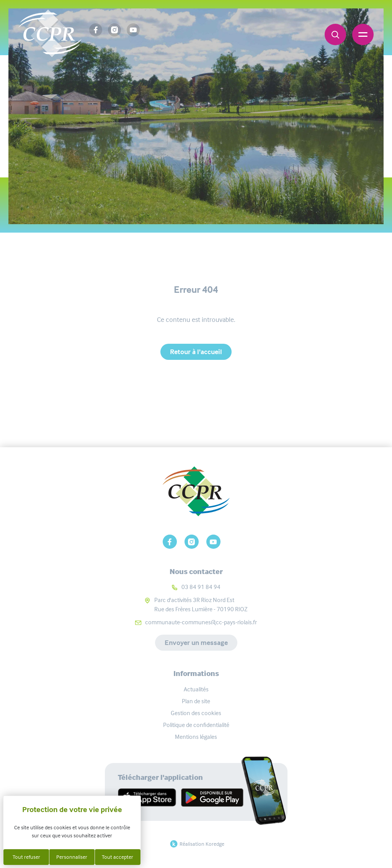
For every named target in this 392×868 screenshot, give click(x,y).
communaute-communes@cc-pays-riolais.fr (201, 622)
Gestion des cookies (196, 713)
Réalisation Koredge (196, 844)
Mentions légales (196, 737)
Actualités (196, 689)
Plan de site (196, 701)
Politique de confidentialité (196, 725)
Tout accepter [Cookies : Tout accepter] (118, 857)
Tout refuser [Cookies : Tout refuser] (26, 857)
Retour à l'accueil (196, 352)
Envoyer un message (196, 643)
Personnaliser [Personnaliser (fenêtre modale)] (72, 857)
